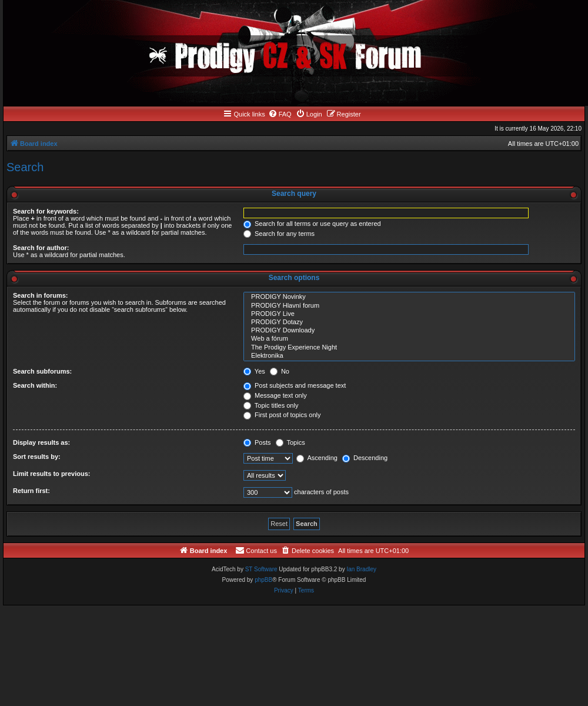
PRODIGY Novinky (409, 297)
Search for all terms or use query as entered (312, 224)
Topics (290, 442)
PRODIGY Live (409, 314)
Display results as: (41, 442)
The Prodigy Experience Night (409, 348)
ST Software (261, 569)
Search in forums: (41, 295)
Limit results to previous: (51, 474)
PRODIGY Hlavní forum (409, 306)
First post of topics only (282, 415)
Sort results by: (37, 457)
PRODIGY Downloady (409, 331)
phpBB (263, 580)
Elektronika (409, 356)
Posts (257, 442)
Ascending (317, 458)
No (280, 371)
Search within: (35, 385)
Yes (254, 371)
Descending (365, 458)
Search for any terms (279, 234)
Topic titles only (271, 405)
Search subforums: (42, 371)
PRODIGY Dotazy (409, 322)
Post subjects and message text (295, 385)
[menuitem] (280, 114)
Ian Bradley (361, 569)
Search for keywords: (46, 211)
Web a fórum (409, 339)
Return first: (31, 491)
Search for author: (41, 248)
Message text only (275, 395)
